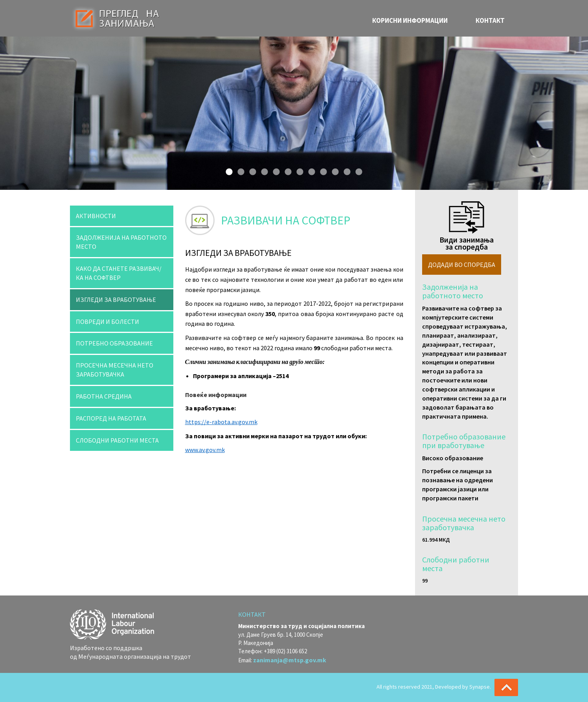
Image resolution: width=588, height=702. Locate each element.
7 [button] (298, 170)
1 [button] (227, 170)
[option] (294, 113)
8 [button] (310, 170)
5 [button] (274, 170)
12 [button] (357, 170)
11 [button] (345, 170)
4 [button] (263, 170)
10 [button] (333, 170)
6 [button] (286, 170)
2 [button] (239, 170)
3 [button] (251, 170)
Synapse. (480, 687)
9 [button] (322, 170)
